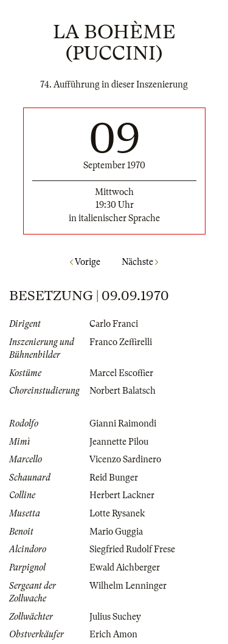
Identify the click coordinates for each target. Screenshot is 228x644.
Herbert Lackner (122, 495)
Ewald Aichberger (125, 567)
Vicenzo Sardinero (125, 459)
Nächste (140, 262)
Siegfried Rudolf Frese (132, 549)
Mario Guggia (116, 532)
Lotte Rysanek (117, 513)
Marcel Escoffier (121, 373)
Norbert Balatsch (123, 391)
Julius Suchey (115, 617)
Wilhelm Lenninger (128, 586)
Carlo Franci (114, 324)
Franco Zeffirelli (121, 342)
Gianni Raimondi (123, 423)
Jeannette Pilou (119, 442)
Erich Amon (113, 634)
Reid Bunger (114, 478)
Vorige (85, 262)
